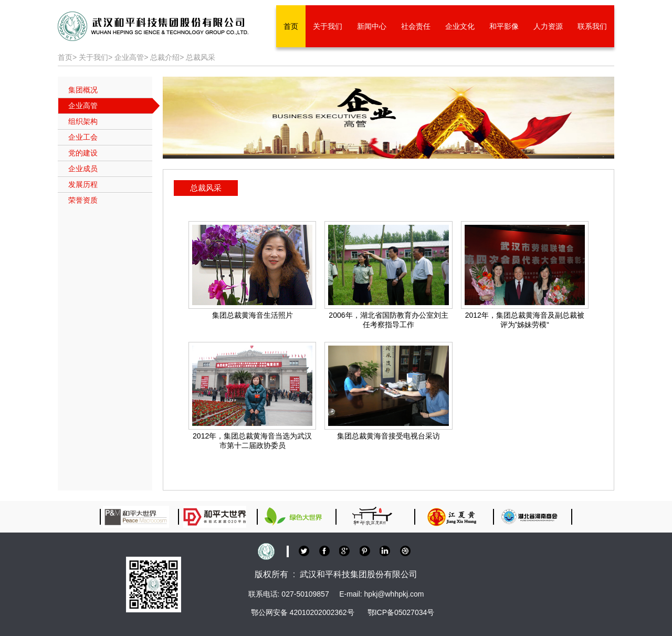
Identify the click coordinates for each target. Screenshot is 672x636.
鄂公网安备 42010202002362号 (303, 612)
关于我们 (328, 26)
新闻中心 (372, 26)
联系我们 (592, 26)
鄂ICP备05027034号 (401, 612)
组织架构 (83, 121)
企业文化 (460, 26)
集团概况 (83, 90)
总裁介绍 (165, 57)
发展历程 (83, 184)
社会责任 (416, 26)
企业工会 (83, 137)
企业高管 (129, 57)
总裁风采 (201, 57)
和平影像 (504, 26)
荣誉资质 (83, 200)
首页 (291, 26)
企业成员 (83, 169)
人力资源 (548, 26)
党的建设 (83, 153)
